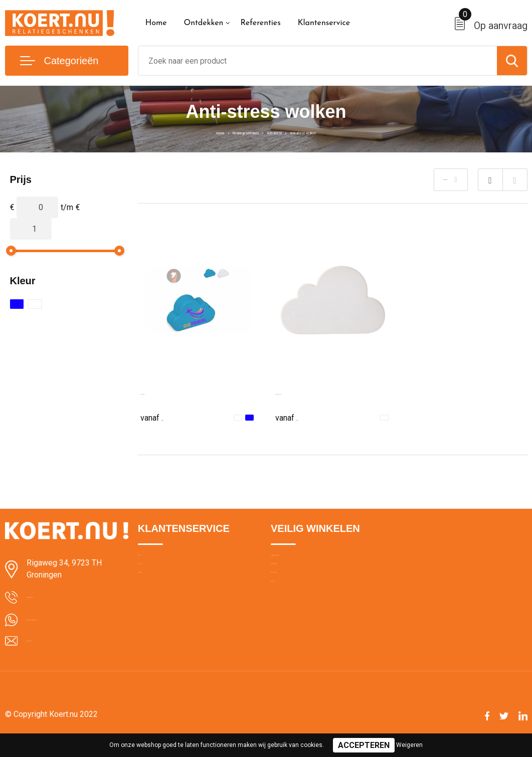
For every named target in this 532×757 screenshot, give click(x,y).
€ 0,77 (298, 417)
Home (156, 23)
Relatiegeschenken (222, 132)
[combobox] (318, 61)
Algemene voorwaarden (310, 562)
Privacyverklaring (298, 605)
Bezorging (154, 605)
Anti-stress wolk (168, 392)
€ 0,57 (163, 417)
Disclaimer (288, 627)
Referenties (260, 23)
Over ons (153, 562)
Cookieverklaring (298, 584)
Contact (151, 584)
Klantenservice (324, 23)
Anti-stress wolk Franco (317, 392)
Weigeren (409, 745)
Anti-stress (281, 132)
